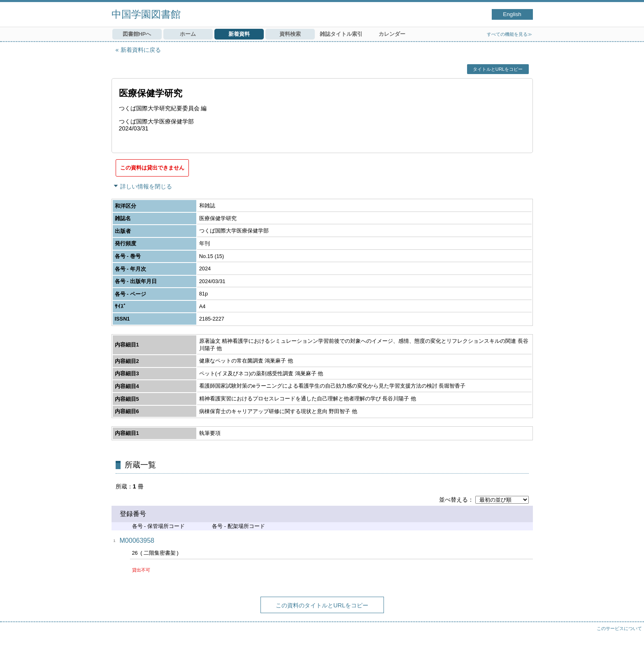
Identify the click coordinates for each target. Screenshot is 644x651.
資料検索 (290, 34)
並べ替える (453, 500)
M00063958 (137, 541)
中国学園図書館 (146, 14)
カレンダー (392, 34)
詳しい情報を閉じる (146, 186)
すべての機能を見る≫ (509, 34)
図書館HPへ (137, 34)
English (512, 14)
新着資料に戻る (141, 50)
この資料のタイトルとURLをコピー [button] (322, 605)
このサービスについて (619, 628)
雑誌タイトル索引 (341, 34)
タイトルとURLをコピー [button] (498, 69)
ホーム (188, 34)
